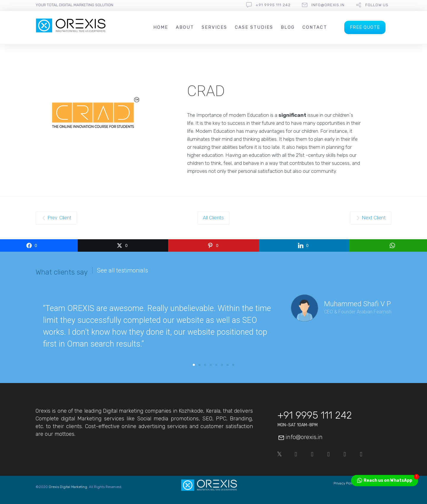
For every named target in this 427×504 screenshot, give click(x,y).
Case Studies (254, 27)
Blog (288, 27)
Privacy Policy (345, 483)
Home (161, 27)
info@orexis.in (328, 5)
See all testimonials (122, 270)
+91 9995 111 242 (273, 5)
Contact (315, 27)
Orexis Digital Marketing (68, 487)
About (185, 27)
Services (214, 27)
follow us (377, 5)
